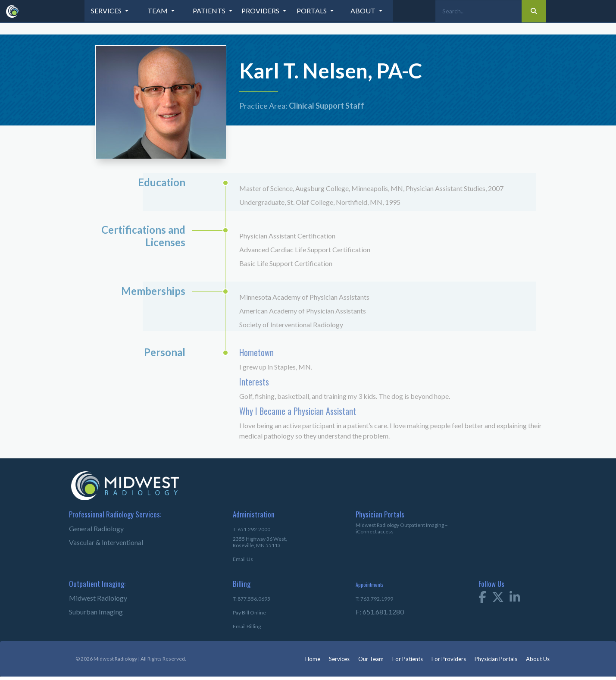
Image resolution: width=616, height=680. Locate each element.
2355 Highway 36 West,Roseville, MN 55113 (260, 542)
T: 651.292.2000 (252, 529)
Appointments (370, 584)
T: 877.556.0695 (252, 599)
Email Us (243, 559)
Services (339, 659)
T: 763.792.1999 (374, 599)
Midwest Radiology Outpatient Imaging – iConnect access (402, 528)
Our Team (371, 659)
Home (313, 659)
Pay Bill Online (249, 613)
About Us (538, 659)
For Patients (408, 659)
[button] (110, 11)
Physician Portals (496, 659)
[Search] (478, 11)
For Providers (449, 659)
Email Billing (247, 626)
